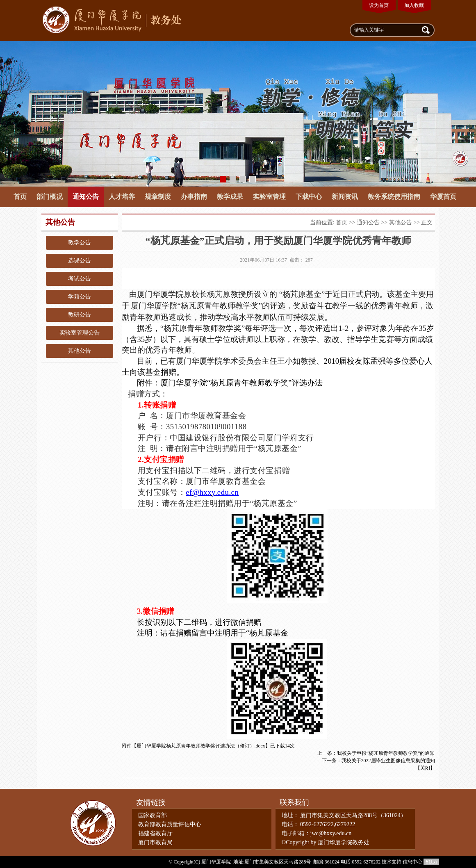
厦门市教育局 (155, 842)
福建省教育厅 (155, 833)
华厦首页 (443, 197)
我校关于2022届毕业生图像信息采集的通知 (388, 761)
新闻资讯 (345, 197)
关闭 (425, 768)
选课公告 (80, 261)
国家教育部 (153, 815)
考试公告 (80, 279)
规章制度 (158, 197)
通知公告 (86, 197)
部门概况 (50, 197)
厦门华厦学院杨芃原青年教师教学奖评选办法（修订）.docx (201, 746)
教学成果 (230, 197)
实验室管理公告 (80, 333)
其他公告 (80, 351)
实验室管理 (269, 197)
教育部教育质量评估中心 (170, 824)
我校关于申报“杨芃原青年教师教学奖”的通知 (386, 753)
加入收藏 (414, 5)
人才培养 (122, 197)
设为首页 (379, 5)
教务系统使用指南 (394, 197)
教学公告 (80, 243)
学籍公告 (80, 297)
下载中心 (309, 197)
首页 (20, 197)
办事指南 (194, 197)
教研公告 (80, 315)
